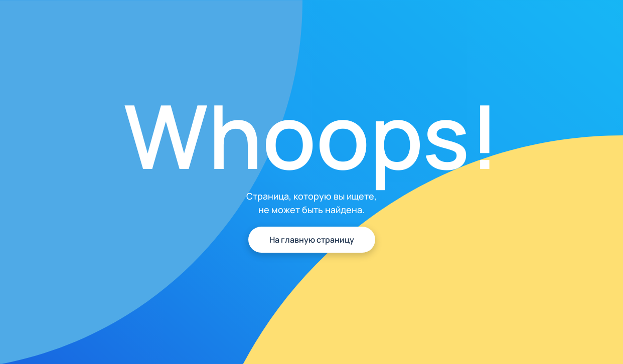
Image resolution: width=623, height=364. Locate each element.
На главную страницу (312, 240)
